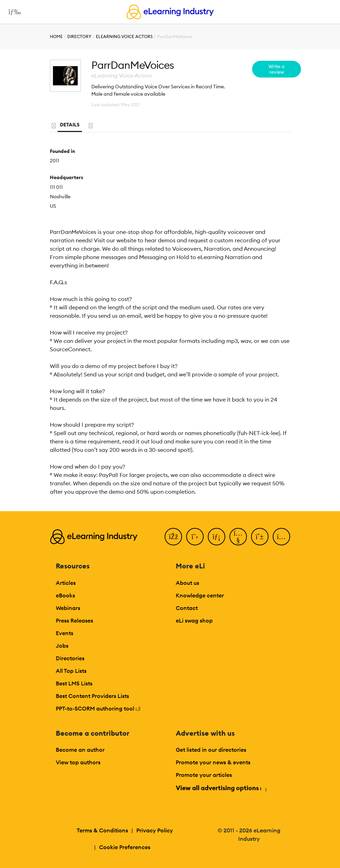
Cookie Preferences (125, 847)
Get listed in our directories (211, 750)
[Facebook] (173, 537)
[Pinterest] (260, 537)
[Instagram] (281, 537)
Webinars (68, 608)
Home (56, 36)
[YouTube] (238, 537)
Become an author (80, 750)
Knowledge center (200, 595)
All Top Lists (71, 671)
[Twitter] (195, 537)
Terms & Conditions (102, 830)
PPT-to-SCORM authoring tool (98, 708)
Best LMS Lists (74, 683)
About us (187, 583)
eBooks (65, 595)
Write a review (277, 69)
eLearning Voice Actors (124, 36)
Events (65, 633)
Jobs (62, 646)
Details (70, 125)
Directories (70, 658)
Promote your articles (204, 775)
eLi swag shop (194, 620)
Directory (79, 36)
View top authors (78, 762)
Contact (187, 608)
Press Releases (74, 620)
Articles (66, 583)
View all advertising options (221, 788)
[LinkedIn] (217, 537)
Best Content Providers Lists (92, 696)
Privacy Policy (155, 830)
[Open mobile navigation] (13, 12)
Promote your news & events (213, 762)
